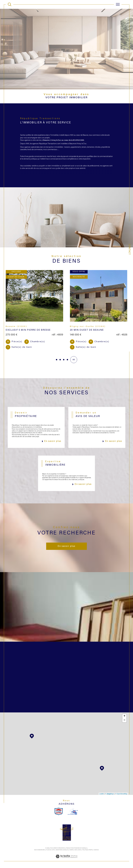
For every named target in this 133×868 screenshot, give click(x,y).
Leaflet (102, 794)
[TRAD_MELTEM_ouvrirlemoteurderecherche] (10, 4)
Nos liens (78, 850)
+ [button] (124, 716)
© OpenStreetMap (121, 794)
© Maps (110, 794)
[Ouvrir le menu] (118, 4)
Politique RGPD (87, 850)
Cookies (96, 850)
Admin (71, 850)
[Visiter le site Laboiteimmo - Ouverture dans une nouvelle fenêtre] (66, 860)
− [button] (124, 720)
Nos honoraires (40, 850)
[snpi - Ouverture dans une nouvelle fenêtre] (59, 811)
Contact (129, 249)
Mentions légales (62, 850)
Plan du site (50, 850)
